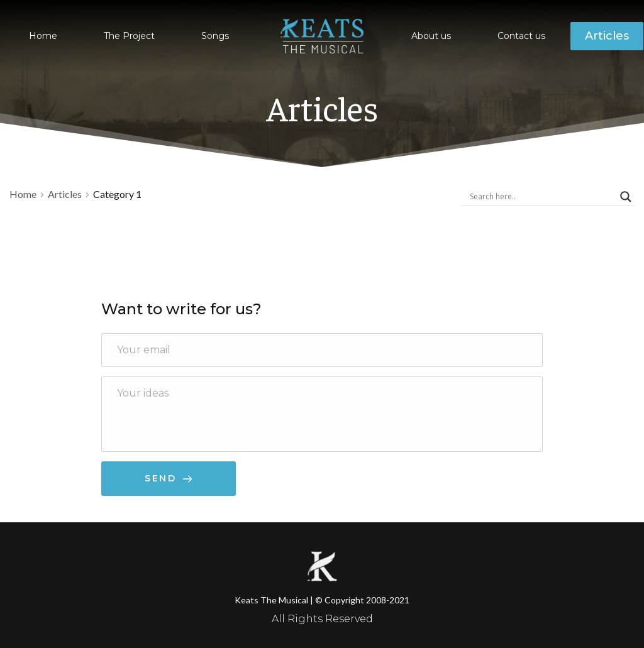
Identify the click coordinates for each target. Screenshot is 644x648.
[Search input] (542, 197)
